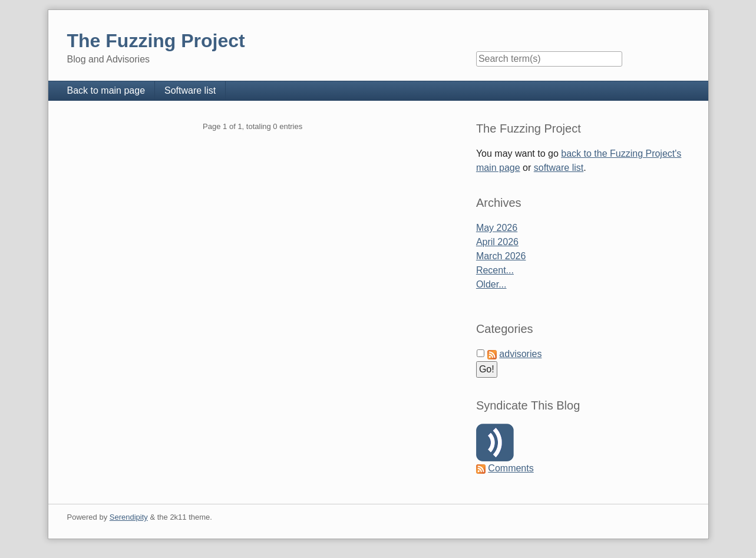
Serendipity (129, 517)
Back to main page (106, 90)
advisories (520, 354)
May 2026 (497, 228)
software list (559, 168)
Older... (491, 284)
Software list (190, 90)
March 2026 (501, 256)
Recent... (495, 270)
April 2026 (497, 242)
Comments (511, 468)
